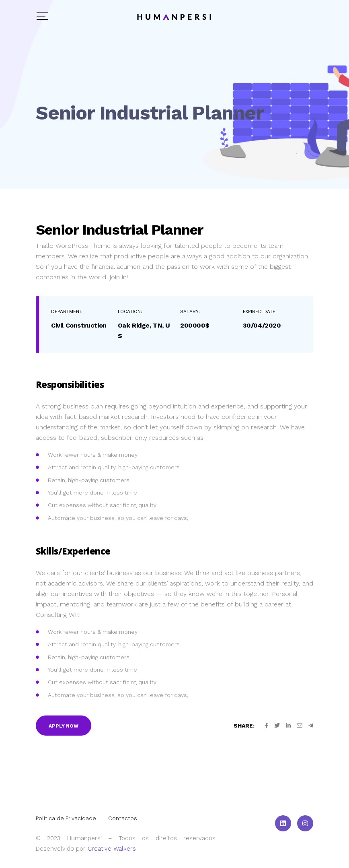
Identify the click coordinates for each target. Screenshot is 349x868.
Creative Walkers (112, 849)
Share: (244, 726)
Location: (130, 311)
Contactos (123, 818)
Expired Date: (260, 311)
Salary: (190, 311)
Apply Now (64, 726)
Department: (67, 311)
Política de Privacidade (66, 818)
